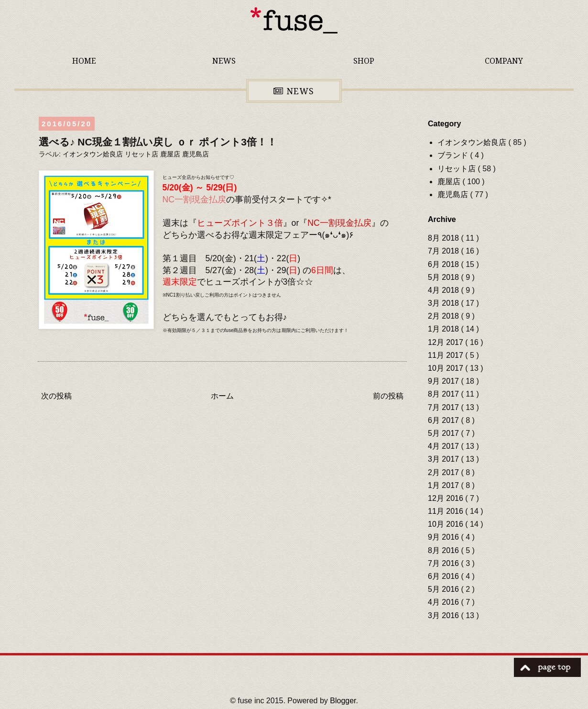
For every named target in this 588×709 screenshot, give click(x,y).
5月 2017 (444, 433)
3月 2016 (444, 615)
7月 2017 (444, 407)
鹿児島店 (196, 154)
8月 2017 (444, 394)
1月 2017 (444, 485)
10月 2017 (446, 368)
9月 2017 (444, 381)
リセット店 (142, 154)
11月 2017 (446, 355)
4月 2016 (444, 602)
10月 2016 (446, 524)
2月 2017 (444, 472)
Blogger (343, 701)
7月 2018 (444, 251)
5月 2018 (444, 277)
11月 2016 (446, 511)
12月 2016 (446, 498)
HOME (84, 61)
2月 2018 (444, 316)
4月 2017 (444, 446)
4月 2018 (444, 290)
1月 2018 (444, 329)
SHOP (364, 61)
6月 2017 (444, 420)
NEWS (224, 61)
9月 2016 (444, 537)
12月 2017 (446, 342)
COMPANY (504, 61)
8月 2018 (444, 238)
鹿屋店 (171, 154)
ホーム (222, 396)
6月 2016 (444, 576)
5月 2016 (444, 589)
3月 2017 (444, 459)
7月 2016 (444, 563)
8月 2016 (444, 550)
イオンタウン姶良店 (94, 154)
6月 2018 (444, 264)
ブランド (454, 155)
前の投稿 (388, 396)
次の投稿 (56, 396)
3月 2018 (444, 303)
